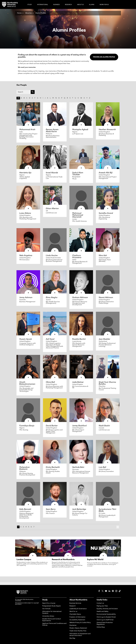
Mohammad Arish (27, 130)
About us (28, 13)
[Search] (24, 92)
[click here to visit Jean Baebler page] (108, 324)
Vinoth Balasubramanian (27, 383)
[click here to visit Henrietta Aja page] (28, 157)
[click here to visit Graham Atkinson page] (81, 282)
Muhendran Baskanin (24, 468)
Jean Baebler (104, 339)
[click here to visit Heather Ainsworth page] (108, 114)
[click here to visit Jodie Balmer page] (81, 367)
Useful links (102, 600)
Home (19, 13)
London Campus (24, 560)
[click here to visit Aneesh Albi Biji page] (108, 157)
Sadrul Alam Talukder (78, 174)
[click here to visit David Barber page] (55, 410)
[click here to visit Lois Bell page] (108, 452)
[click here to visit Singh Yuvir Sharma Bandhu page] (108, 367)
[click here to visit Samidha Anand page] (108, 198)
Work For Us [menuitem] (104, 5)
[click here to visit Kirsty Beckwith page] (55, 452)
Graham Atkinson (80, 298)
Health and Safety (103, 612)
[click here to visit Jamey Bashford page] (81, 410)
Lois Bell (102, 467)
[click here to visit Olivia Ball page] (55, 367)
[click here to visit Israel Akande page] (55, 157)
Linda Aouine (52, 256)
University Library (48, 616)
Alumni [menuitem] (92, 5)
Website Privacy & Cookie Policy (80, 623)
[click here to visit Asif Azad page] (55, 324)
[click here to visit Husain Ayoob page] (28, 324)
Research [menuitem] (68, 5)
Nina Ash (103, 256)
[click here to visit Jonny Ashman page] (28, 282)
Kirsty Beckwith (53, 467)
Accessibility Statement (77, 620)
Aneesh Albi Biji (106, 173)
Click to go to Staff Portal (105, 620)
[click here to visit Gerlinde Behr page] (81, 452)
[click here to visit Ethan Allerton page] (55, 195)
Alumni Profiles (41, 13)
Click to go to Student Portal (106, 617)
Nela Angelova (26, 256)
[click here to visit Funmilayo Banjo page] (28, 410)
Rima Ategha (52, 298)
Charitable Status (75, 614)
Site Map (72, 638)
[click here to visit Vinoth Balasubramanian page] (28, 367)
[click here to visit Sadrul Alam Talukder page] (81, 157)
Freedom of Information (77, 617)
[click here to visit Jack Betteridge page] (81, 494)
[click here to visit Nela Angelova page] (28, 240)
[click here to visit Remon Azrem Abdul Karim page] (55, 114)
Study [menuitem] (30, 5)
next (118, 527)
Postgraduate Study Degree (51, 606)
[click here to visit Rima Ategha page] (55, 282)
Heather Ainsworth (107, 130)
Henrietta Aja (25, 173)
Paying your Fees (102, 606)
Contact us (100, 603)
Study (45, 600)
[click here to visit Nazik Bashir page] (108, 410)
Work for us (73, 612)
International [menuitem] (43, 5)
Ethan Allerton (52, 209)
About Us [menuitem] (80, 5)
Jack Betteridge (79, 509)
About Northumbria (78, 600)
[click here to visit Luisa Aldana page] (28, 198)
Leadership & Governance (78, 609)
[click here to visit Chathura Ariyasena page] (81, 240)
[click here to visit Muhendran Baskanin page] (28, 452)
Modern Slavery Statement (78, 628)
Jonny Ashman (26, 298)
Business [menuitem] (57, 5)
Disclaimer (73, 625)
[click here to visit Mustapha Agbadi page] (81, 114)
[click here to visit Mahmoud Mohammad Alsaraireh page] (81, 198)
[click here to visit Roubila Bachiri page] (81, 324)
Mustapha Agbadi (80, 130)
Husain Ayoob (26, 339)
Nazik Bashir (104, 426)
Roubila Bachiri (79, 339)
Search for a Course (49, 603)
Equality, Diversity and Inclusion (107, 609)
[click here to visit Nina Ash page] (108, 240)
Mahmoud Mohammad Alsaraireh (78, 215)
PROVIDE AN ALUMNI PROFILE (104, 57)
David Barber (52, 426)
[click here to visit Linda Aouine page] (55, 240)
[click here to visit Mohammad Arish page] (28, 114)
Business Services (75, 603)
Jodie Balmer (78, 382)
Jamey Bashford (79, 426)
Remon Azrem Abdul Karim (52, 131)
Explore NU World (95, 560)
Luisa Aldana (25, 213)
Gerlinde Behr (78, 467)
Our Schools (46, 609)
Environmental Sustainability (106, 614)
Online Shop (101, 627)
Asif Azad (50, 339)
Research (73, 606)
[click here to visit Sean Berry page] (55, 494)
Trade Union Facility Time (78, 631)
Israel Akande (52, 173)
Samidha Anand (106, 213)
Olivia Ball (50, 382)
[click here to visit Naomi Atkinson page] (108, 282)
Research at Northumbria (63, 560)
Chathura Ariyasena (77, 257)
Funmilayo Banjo (27, 426)
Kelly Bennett (25, 509)
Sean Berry (51, 509)
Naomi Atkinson (106, 298)
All (18, 98)
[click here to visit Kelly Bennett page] (28, 494)
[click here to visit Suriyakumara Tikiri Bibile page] (108, 494)
